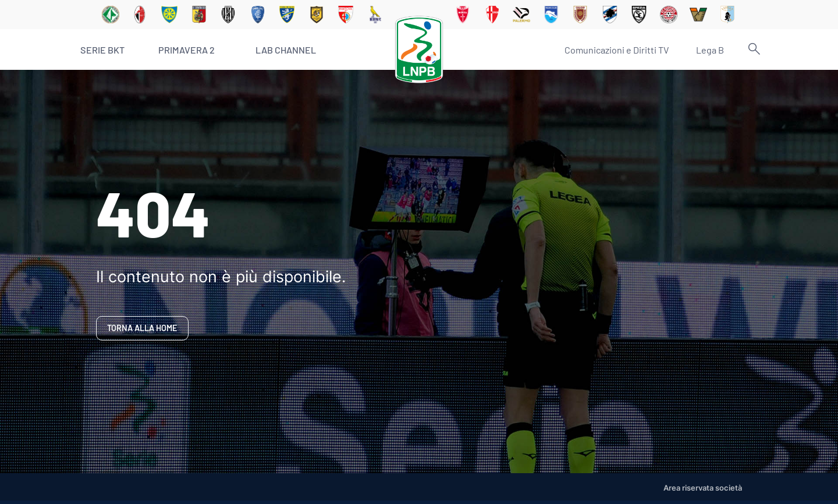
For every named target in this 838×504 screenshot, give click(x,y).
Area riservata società (703, 488)
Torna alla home (142, 328)
